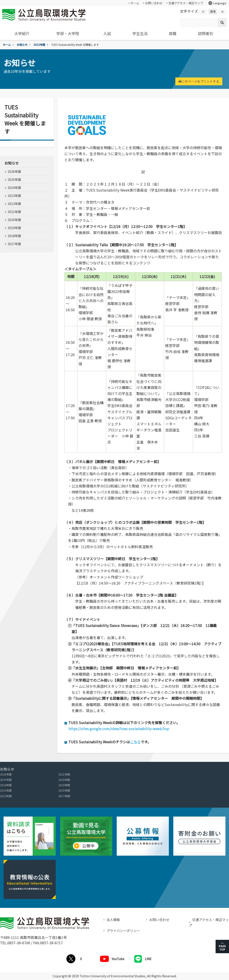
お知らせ (22, 45)
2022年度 (14, 204)
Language (217, 3)
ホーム (135, 3)
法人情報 (113, 920)
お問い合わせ (154, 3)
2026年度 (14, 171)
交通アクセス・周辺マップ (186, 3)
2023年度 (39, 45)
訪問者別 (206, 33)
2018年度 (14, 236)
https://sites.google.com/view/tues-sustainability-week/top (119, 729)
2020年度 (14, 220)
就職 (173, 33)
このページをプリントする (199, 81)
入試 (107, 33)
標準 (213, 11)
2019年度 (14, 228)
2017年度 (14, 244)
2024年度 (14, 188)
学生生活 (140, 33)
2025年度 (14, 180)
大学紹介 (22, 33)
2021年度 (14, 212)
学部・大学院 (68, 33)
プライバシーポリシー (123, 931)
